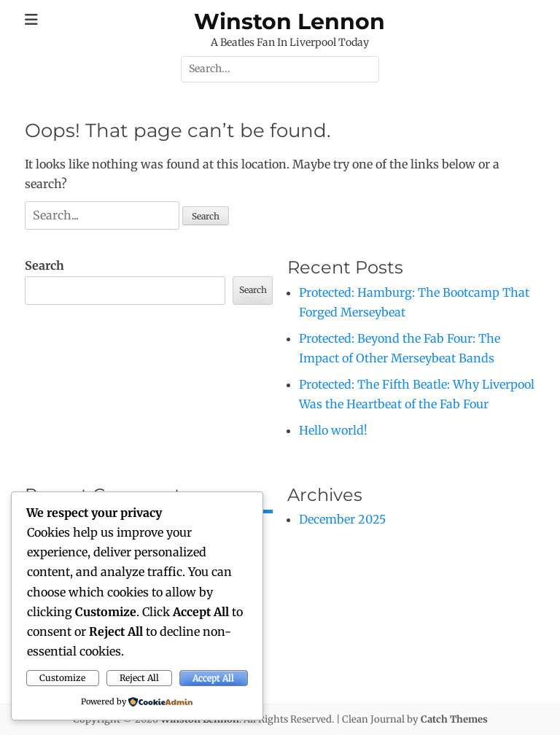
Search (44, 265)
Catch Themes (454, 719)
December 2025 (342, 519)
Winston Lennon (289, 22)
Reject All (139, 678)
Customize (62, 678)
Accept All (213, 678)
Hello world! (333, 430)
